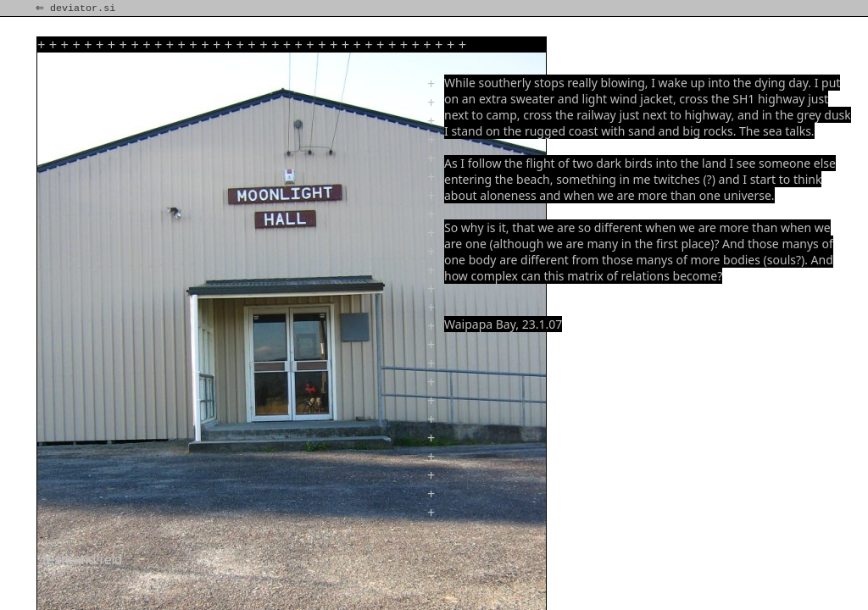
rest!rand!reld (82, 560)
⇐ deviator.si (77, 8)
